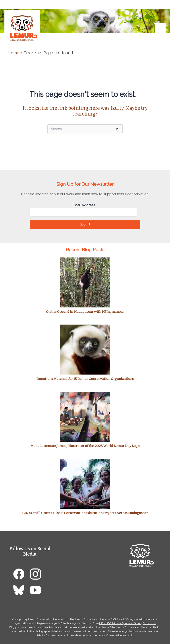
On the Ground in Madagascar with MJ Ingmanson (85, 312)
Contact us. (150, 623)
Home (14, 53)
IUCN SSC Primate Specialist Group (120, 623)
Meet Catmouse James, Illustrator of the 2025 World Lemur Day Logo (85, 446)
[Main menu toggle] (160, 28)
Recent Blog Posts (85, 250)
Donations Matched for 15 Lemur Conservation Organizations (85, 379)
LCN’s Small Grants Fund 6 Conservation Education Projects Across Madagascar (85, 513)
